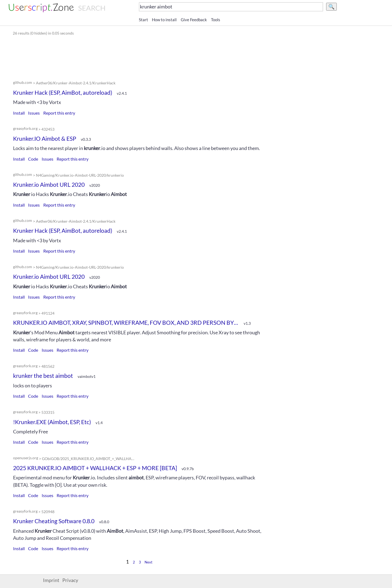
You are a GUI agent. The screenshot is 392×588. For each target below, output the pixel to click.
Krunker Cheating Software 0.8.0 (54, 521)
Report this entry (59, 113)
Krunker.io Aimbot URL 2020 (49, 184)
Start (143, 20)
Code (33, 159)
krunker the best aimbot (43, 376)
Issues (34, 113)
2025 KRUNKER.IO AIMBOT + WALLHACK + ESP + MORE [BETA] (95, 468)
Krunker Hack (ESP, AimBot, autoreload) (63, 92)
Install (19, 113)
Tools (216, 20)
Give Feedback (194, 20)
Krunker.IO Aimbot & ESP (45, 138)
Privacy (70, 580)
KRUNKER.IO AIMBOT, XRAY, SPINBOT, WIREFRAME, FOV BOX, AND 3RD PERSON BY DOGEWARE (126, 322)
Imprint (51, 580)
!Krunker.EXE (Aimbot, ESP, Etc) (52, 422)
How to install (164, 20)
